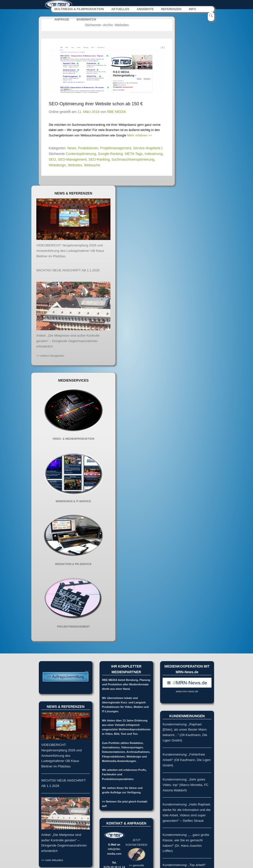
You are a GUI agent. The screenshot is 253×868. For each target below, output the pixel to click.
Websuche (92, 165)
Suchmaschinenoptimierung (133, 160)
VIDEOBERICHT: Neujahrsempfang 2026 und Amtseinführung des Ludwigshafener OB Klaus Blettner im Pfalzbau (70, 251)
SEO (52, 160)
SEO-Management (72, 160)
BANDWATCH (86, 20)
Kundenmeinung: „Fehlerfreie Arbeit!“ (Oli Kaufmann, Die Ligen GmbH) (187, 760)
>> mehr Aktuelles (52, 860)
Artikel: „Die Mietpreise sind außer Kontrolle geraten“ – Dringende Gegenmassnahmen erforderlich (68, 341)
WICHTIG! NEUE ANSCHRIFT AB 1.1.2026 (68, 271)
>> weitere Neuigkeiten (50, 356)
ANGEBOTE (145, 9)
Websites (75, 165)
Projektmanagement (116, 148)
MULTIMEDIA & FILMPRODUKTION (79, 9)
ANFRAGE (62, 20)
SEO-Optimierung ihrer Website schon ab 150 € (96, 104)
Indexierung (154, 154)
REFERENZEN (171, 9)
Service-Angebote (147, 148)
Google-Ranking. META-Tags (120, 154)
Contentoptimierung (81, 154)
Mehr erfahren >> (140, 135)
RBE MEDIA (116, 112)
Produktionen (88, 148)
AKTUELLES (120, 9)
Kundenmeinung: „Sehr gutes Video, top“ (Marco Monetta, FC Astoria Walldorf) (185, 785)
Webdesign (57, 165)
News (72, 148)
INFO (192, 9)
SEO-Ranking (99, 160)
